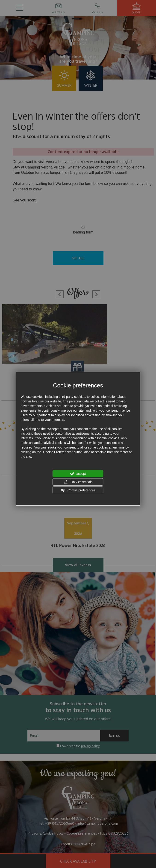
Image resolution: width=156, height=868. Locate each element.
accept (78, 474)
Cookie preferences (78, 490)
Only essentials (78, 482)
